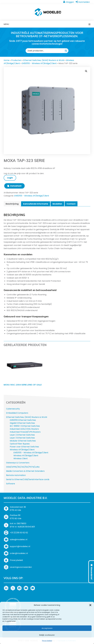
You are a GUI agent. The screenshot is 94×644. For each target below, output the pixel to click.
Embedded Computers (17, 413)
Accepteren (47, 628)
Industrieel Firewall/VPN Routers (25, 432)
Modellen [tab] (57, 204)
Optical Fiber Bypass (20, 444)
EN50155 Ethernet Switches (23, 420)
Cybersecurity (13, 409)
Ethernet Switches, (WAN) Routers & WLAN (44, 60)
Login (10, 178)
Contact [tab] (71, 204)
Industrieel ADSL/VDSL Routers (24, 429)
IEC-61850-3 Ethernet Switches (25, 426)
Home (7, 60)
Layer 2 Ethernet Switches (22, 435)
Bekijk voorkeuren (47, 635)
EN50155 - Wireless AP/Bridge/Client (39, 63)
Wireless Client (21, 458)
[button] (90, 605)
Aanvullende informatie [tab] (36, 204)
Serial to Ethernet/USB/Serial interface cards (28, 479)
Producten (16, 60)
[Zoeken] (66, 51)
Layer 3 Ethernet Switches (22, 438)
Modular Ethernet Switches (23, 441)
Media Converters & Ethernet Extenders (25, 471)
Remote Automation (16, 475)
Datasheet (15, 186)
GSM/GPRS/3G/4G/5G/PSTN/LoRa (23, 467)
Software (11, 484)
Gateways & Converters (18, 463)
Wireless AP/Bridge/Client (22, 450)
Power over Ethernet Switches (24, 447)
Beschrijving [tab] (12, 204)
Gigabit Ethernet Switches (22, 423)
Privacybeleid (47, 641)
